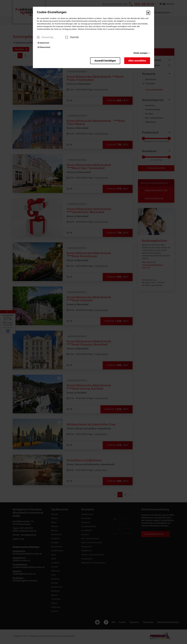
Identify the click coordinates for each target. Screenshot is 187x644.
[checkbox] (38, 37)
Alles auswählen (137, 61)
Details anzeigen (141, 53)
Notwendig (45, 37)
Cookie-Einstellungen (52, 12)
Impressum (43, 43)
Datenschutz (44, 47)
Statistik (72, 37)
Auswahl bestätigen (105, 61)
